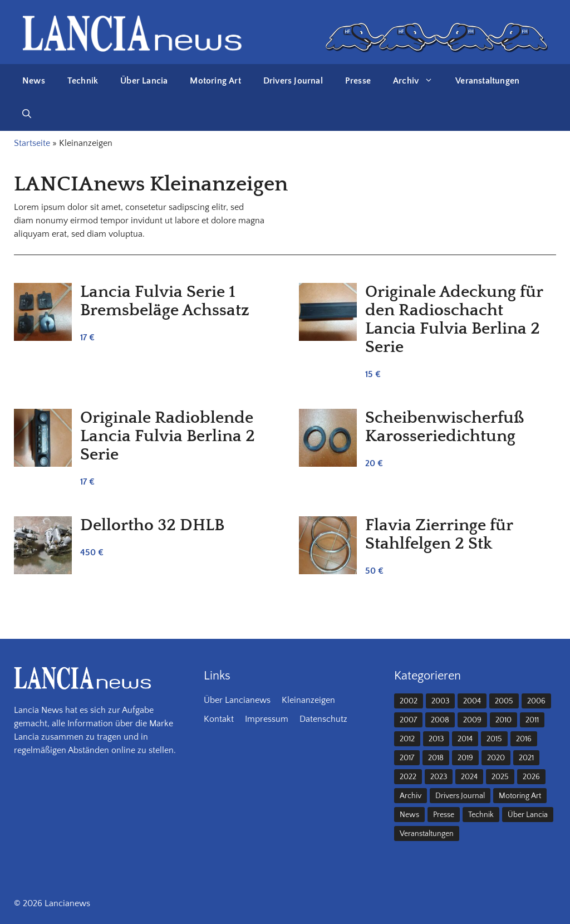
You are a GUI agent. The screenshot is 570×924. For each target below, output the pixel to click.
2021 (526, 758)
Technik (83, 81)
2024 (469, 777)
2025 (500, 777)
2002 (409, 701)
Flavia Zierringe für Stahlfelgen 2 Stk (439, 535)
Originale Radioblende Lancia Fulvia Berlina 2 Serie (168, 436)
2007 (408, 720)
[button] (27, 114)
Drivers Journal (293, 81)
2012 (407, 739)
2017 (407, 758)
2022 (408, 777)
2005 (504, 701)
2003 (440, 701)
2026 (531, 777)
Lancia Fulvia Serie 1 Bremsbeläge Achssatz (165, 301)
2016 (524, 739)
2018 (436, 758)
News (34, 81)
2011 (532, 720)
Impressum (267, 719)
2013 (436, 739)
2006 (536, 701)
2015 (494, 739)
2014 (465, 739)
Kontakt (219, 719)
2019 (465, 758)
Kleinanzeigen (308, 700)
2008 (440, 720)
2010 (503, 720)
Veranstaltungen (487, 81)
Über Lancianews (237, 700)
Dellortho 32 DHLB (152, 525)
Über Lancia (144, 81)
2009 (472, 720)
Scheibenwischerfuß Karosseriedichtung (445, 427)
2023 (439, 777)
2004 (472, 701)
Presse (358, 81)
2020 (496, 758)
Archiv (419, 81)
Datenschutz (323, 719)
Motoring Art (215, 81)
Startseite (32, 143)
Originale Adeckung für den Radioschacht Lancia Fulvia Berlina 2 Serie (454, 320)
